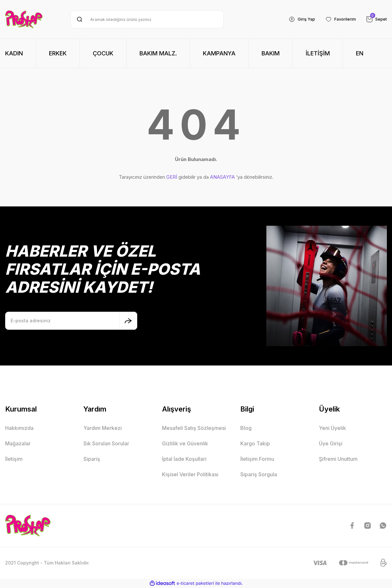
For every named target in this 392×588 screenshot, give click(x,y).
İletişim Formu (257, 459)
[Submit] (128, 321)
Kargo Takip (255, 443)
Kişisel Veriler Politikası (190, 474)
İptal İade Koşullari (184, 459)
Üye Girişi (331, 443)
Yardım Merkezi (103, 428)
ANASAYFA (222, 177)
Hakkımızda (19, 428)
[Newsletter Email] (71, 321)
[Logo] (24, 19)
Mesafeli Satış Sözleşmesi (194, 428)
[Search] (147, 19)
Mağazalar (18, 443)
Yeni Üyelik (332, 428)
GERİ (172, 177)
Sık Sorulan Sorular (106, 443)
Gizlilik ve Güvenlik (185, 443)
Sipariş (92, 459)
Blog (246, 428)
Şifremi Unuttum (338, 459)
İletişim (14, 459)
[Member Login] (296, 19)
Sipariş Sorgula (259, 474)
